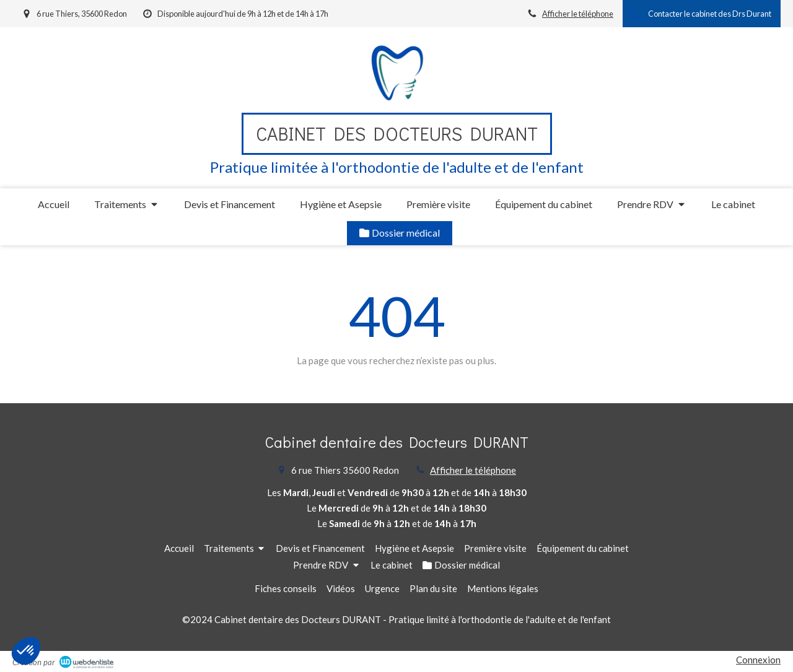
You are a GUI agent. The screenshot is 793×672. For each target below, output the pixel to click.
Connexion (758, 660)
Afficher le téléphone (578, 14)
